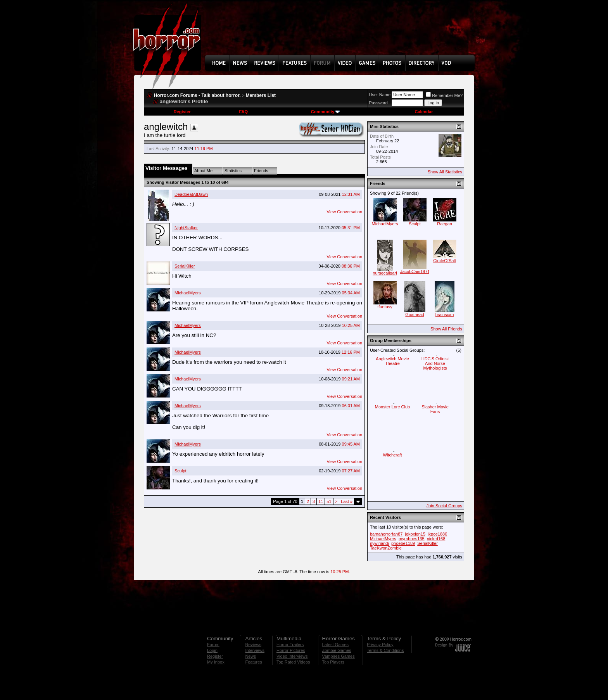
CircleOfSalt (445, 261)
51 (329, 501)
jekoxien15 (415, 534)
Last (347, 501)
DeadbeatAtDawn (191, 194)
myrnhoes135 (412, 539)
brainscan (445, 315)
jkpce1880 (437, 534)
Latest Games (335, 645)
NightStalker (186, 228)
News (250, 656)
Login (212, 650)
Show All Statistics (445, 172)
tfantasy (385, 307)
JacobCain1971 (415, 271)
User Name (380, 95)
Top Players (333, 662)
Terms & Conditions (385, 650)
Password (378, 103)
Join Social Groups (444, 506)
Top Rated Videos (293, 662)
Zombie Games (337, 650)
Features (253, 662)
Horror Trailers (290, 645)
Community (326, 112)
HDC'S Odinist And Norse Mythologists (435, 363)
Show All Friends (446, 329)
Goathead (415, 315)
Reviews (253, 645)
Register (182, 112)
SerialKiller (185, 266)
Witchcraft (393, 455)
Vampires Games (339, 656)
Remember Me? (444, 95)
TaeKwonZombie (386, 548)
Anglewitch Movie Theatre (392, 361)
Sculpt (180, 471)
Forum (213, 645)
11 (321, 501)
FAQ (243, 112)
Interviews (255, 650)
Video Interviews (292, 656)
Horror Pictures (291, 650)
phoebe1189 (403, 543)
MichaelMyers (188, 293)
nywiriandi (379, 543)
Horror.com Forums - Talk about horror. (197, 95)
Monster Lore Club (393, 407)
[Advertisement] (342, 33)
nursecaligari (385, 273)
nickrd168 (436, 539)
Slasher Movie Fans (435, 409)
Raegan (445, 224)
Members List (261, 95)
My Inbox (216, 662)
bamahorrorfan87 (386, 534)
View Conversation (344, 212)
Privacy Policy (380, 645)
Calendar (424, 112)
